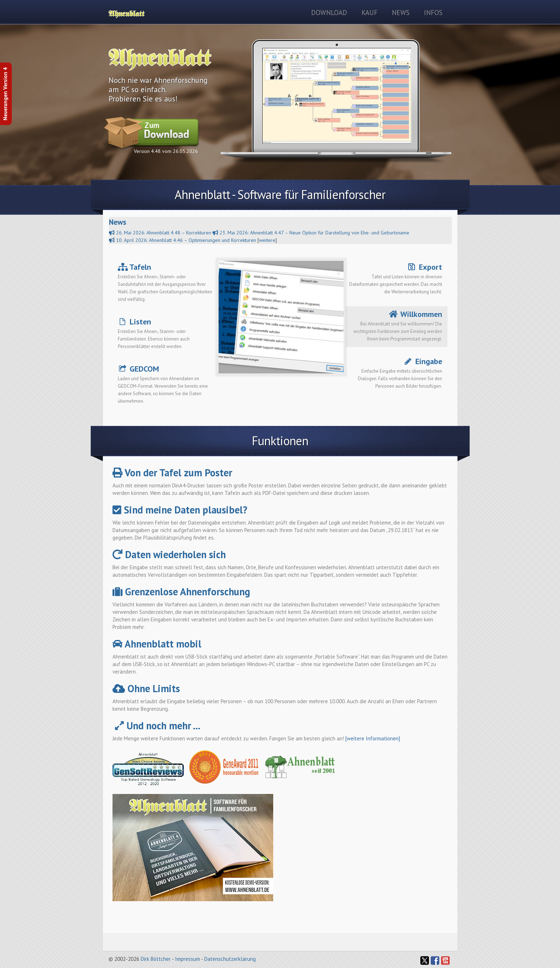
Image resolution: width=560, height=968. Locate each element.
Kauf (369, 13)
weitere (267, 240)
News (401, 13)
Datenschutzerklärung (230, 959)
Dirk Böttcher (156, 959)
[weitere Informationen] (373, 738)
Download (329, 13)
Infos (433, 13)
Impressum (187, 959)
